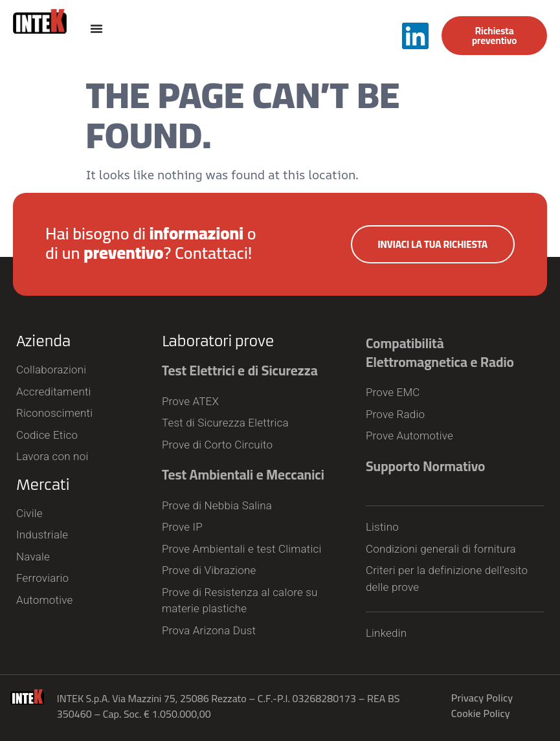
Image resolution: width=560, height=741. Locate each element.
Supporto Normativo (426, 466)
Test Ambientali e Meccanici (243, 475)
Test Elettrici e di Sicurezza (240, 370)
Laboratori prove (218, 341)
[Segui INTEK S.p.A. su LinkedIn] (415, 36)
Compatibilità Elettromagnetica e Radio (440, 353)
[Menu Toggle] (96, 28)
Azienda (43, 341)
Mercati (43, 485)
